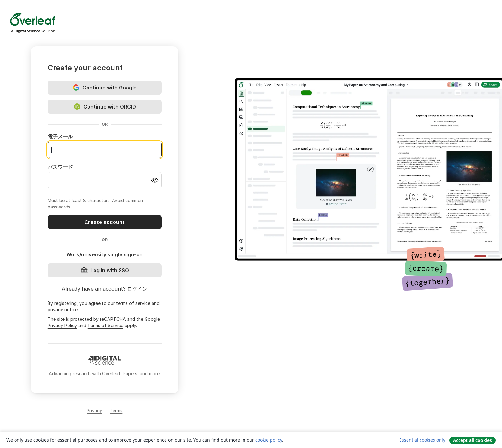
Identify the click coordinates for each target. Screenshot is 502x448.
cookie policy (269, 440)
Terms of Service (105, 325)
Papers (130, 374)
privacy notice (63, 310)
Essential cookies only (422, 440)
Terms (116, 410)
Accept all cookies (473, 440)
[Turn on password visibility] (155, 180)
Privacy (94, 410)
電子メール (60, 136)
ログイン (137, 289)
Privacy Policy (62, 325)
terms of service (133, 303)
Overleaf (111, 374)
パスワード (60, 167)
